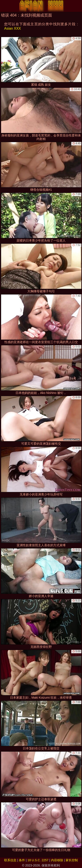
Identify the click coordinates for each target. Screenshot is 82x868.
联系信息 (10, 860)
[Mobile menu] (4, 6)
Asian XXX (12, 28)
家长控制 (72, 860)
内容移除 (57, 860)
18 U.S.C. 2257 (38, 860)
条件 (22, 860)
